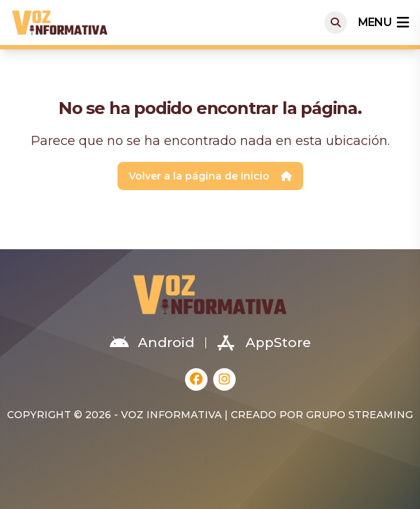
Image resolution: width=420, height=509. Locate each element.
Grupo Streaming (359, 415)
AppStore (264, 343)
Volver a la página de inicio (210, 176)
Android (152, 343)
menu (383, 23)
